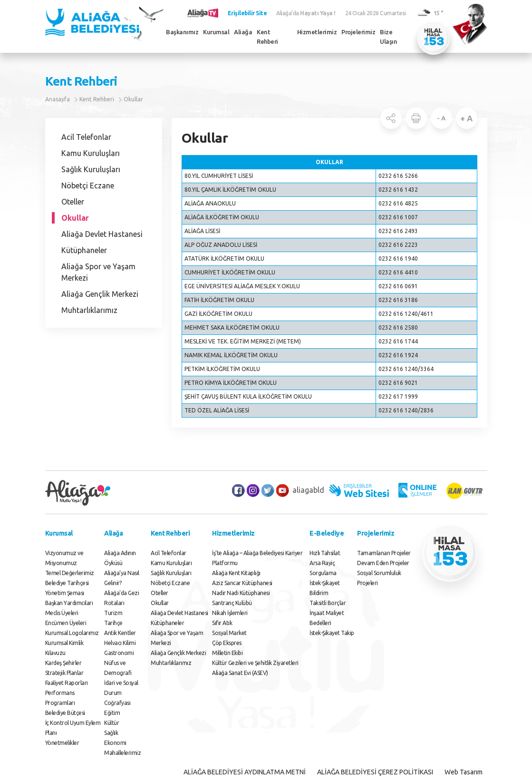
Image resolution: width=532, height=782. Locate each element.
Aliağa (243, 32)
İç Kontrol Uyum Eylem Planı (73, 728)
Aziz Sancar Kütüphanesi (242, 583)
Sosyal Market (229, 633)
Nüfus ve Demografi (118, 668)
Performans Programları (60, 698)
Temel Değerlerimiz (70, 573)
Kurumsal (216, 32)
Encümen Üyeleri (66, 623)
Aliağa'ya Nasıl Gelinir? (122, 578)
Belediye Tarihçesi (67, 583)
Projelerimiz (358, 32)
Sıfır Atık (222, 623)
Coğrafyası (117, 703)
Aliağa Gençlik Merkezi (100, 294)
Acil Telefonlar (86, 137)
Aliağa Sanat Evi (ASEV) (240, 673)
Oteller (73, 202)
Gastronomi (119, 653)
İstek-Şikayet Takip (332, 633)
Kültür (111, 723)
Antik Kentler (120, 633)
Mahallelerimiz (122, 753)
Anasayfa (58, 99)
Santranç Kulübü (232, 603)
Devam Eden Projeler (383, 563)
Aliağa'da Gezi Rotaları (121, 598)
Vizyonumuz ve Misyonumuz (64, 558)
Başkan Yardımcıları (69, 603)
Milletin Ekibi (227, 653)
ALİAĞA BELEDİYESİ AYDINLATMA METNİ (245, 772)
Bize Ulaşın (388, 37)
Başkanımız (182, 32)
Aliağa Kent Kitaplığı (236, 573)
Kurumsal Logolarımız (72, 633)
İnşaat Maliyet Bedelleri (327, 618)
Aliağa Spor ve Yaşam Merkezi (98, 272)
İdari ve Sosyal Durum (121, 688)
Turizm (113, 613)
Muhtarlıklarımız (89, 310)
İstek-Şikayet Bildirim (325, 588)
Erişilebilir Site (247, 13)
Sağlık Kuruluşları (91, 169)
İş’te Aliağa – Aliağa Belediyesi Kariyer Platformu (257, 558)
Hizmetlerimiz (317, 32)
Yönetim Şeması (65, 593)
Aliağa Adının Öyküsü (120, 558)
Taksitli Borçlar (328, 603)
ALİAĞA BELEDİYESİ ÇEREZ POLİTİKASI (375, 772)
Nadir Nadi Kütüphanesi (241, 593)
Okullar (133, 99)
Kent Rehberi (267, 37)
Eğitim (112, 713)
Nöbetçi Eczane (88, 186)
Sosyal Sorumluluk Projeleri (379, 578)
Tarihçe (113, 623)
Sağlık (111, 733)
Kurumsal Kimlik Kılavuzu (64, 648)
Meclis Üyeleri (62, 613)
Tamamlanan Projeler (384, 553)
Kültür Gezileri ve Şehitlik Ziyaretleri (255, 663)
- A (441, 118)
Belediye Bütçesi (65, 713)
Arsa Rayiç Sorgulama (323, 568)
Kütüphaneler (84, 250)
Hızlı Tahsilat (325, 553)
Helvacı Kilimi (120, 643)
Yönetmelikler (62, 743)
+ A (466, 118)
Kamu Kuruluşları (91, 153)
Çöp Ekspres (227, 643)
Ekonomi (115, 743)
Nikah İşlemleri (230, 613)
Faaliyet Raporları (67, 683)
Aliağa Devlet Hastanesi (102, 234)
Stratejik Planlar (64, 673)
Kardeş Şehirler (63, 663)
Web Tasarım (464, 772)
